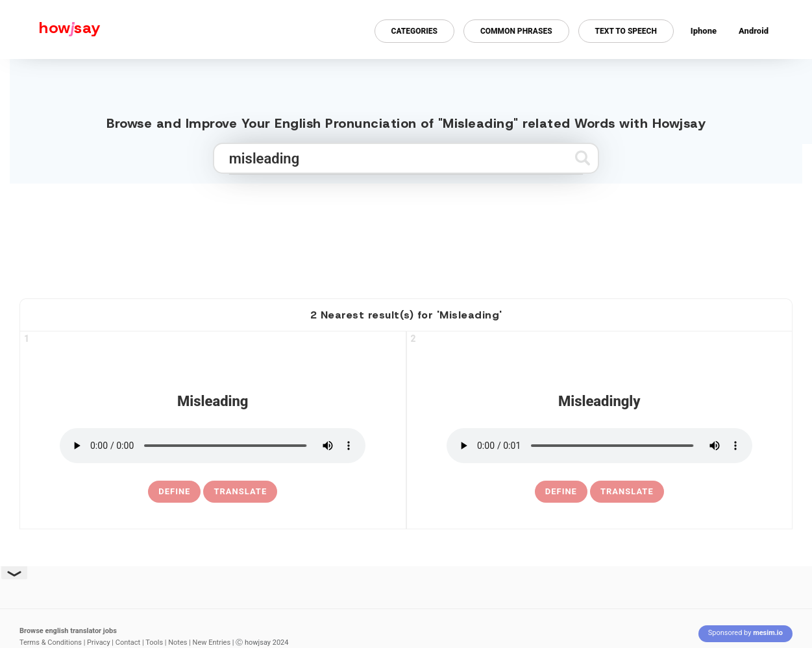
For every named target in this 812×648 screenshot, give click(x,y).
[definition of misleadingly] (561, 492)
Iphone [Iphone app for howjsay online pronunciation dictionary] (704, 31)
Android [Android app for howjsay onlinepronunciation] (754, 31)
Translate (240, 491)
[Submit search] (583, 158)
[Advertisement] (406, 235)
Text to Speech (626, 31)
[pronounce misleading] (213, 446)
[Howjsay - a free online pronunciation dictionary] (50, 30)
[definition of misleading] (174, 492)
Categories (414, 31)
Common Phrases (516, 31)
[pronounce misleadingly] (599, 446)
